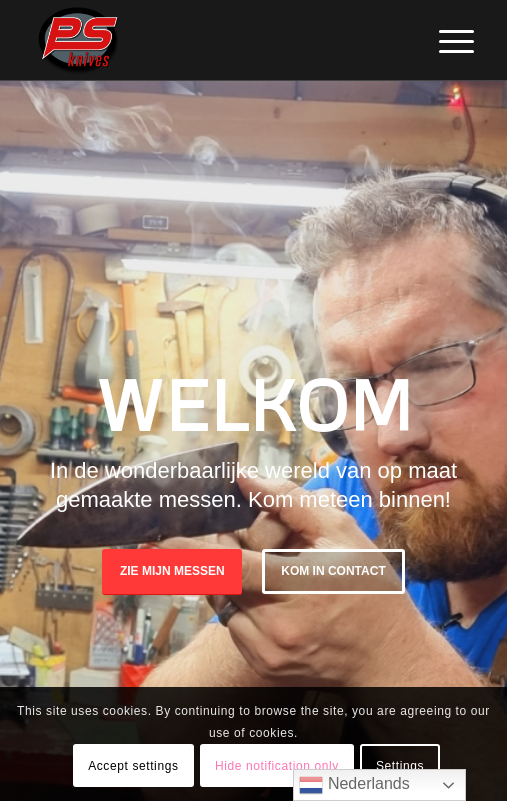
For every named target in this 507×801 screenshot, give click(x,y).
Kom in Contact (333, 571)
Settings (400, 766)
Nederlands (354, 785)
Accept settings (133, 766)
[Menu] (441, 42)
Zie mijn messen (172, 571)
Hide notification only (277, 766)
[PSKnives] (210, 40)
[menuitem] (441, 42)
